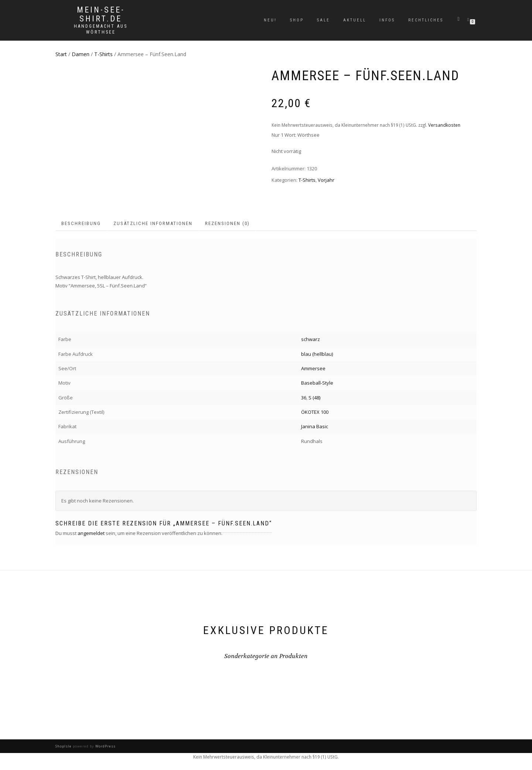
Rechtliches (426, 20)
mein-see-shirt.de (101, 14)
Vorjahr (326, 180)
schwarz (311, 339)
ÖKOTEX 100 (315, 412)
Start (61, 54)
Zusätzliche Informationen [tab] (153, 223)
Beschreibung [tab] (81, 223)
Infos (387, 20)
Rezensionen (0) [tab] (227, 223)
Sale (323, 20)
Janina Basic (315, 426)
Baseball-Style (317, 383)
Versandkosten (444, 125)
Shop (297, 20)
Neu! (270, 20)
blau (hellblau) (317, 354)
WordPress (105, 746)
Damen (81, 54)
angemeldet (91, 533)
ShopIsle (64, 746)
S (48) (314, 398)
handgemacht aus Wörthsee (101, 29)
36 (304, 398)
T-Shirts (103, 54)
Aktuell (355, 20)
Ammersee (313, 368)
